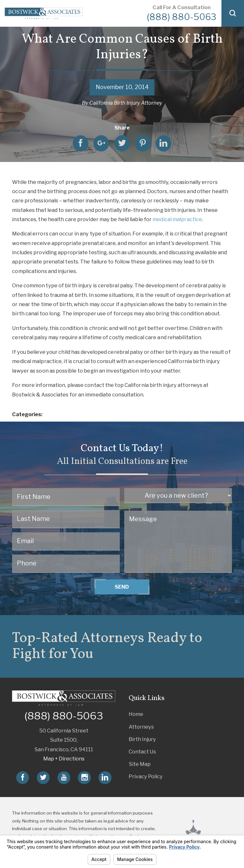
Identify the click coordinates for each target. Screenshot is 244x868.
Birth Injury (142, 739)
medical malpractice (177, 219)
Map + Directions (64, 759)
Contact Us (142, 752)
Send (122, 587)
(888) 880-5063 (182, 17)
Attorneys (141, 727)
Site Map (140, 764)
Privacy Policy (146, 776)
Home (136, 714)
